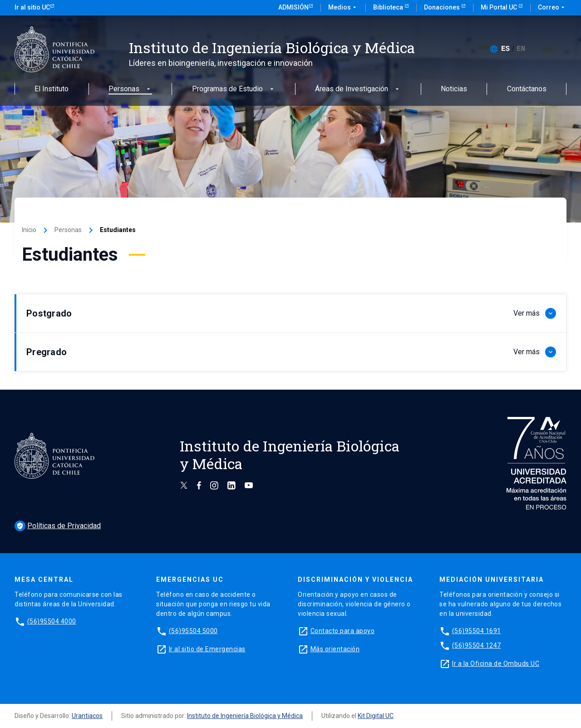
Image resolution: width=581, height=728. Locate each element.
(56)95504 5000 (193, 631)
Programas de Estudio (234, 89)
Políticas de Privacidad (58, 526)
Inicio (29, 230)
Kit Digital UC (376, 716)
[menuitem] (505, 49)
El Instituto (52, 89)
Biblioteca (389, 7)
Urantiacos (87, 716)
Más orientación (335, 649)
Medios (343, 8)
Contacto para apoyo (343, 631)
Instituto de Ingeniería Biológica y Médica (245, 716)
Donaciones (443, 7)
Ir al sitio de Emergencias (207, 649)
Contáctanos (527, 89)
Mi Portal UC (500, 7)
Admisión (293, 7)
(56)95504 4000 (52, 621)
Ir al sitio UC (32, 7)
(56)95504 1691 (477, 631)
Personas (130, 89)
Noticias (454, 89)
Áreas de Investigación (358, 89)
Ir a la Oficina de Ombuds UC (496, 664)
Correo (552, 8)
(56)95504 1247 (477, 645)
